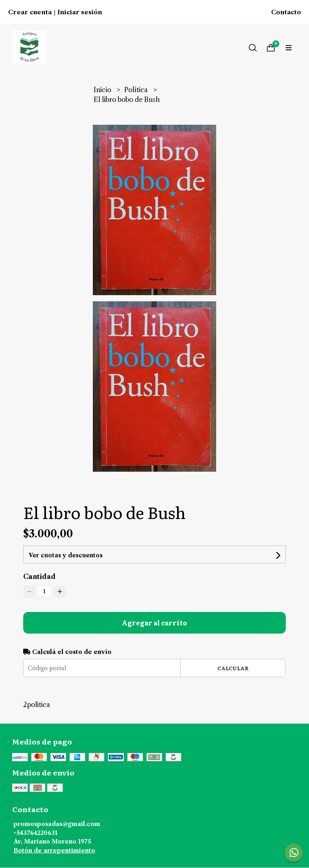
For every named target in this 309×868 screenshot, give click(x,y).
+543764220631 (35, 833)
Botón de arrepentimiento (54, 850)
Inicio (103, 90)
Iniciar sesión (80, 12)
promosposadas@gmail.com (57, 824)
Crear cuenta (30, 12)
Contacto (286, 12)
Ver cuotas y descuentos (66, 555)
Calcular (233, 668)
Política (137, 90)
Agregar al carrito (154, 623)
